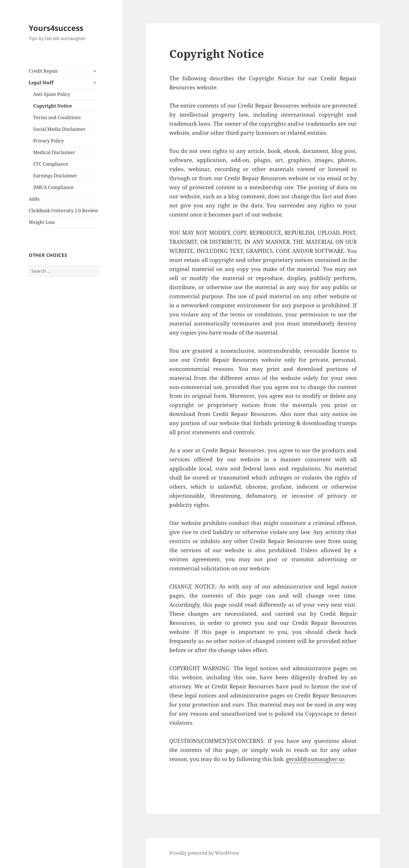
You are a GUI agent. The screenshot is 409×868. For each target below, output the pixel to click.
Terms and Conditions (57, 117)
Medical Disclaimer (54, 152)
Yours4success (56, 28)
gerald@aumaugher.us (315, 759)
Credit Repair (43, 71)
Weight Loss (42, 222)
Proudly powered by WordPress (204, 853)
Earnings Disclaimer (55, 176)
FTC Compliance (51, 164)
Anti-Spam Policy (52, 94)
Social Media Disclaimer (59, 129)
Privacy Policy (49, 141)
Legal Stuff (41, 83)
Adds (34, 199)
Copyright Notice (53, 106)
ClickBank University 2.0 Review (63, 211)
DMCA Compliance (53, 187)
